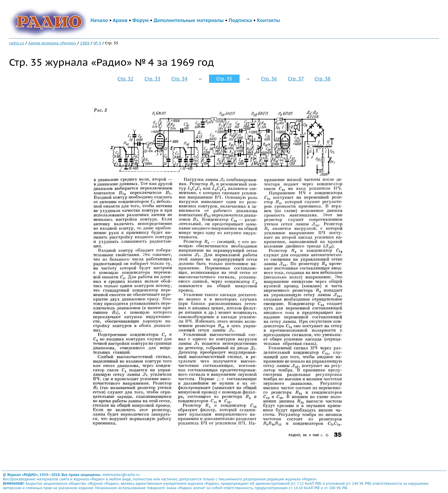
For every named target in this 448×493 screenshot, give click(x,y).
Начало (99, 20)
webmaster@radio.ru (121, 475)
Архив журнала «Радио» (52, 43)
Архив (120, 20)
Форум (141, 20)
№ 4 (97, 43)
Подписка (240, 20)
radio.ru (17, 43)
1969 (85, 43)
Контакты (268, 20)
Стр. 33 (152, 79)
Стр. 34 (179, 79)
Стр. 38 (322, 79)
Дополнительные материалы (189, 20)
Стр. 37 (296, 79)
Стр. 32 (125, 79)
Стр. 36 (269, 79)
